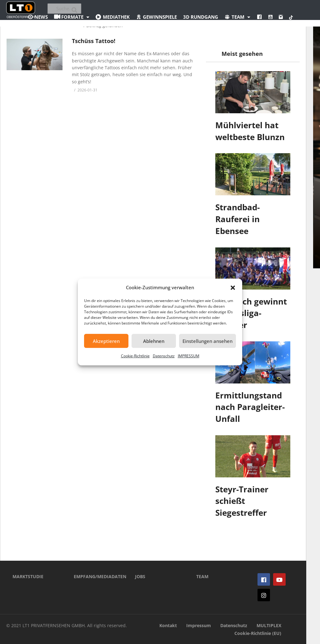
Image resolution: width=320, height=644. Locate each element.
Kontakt (168, 625)
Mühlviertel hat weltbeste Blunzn (250, 131)
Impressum (199, 625)
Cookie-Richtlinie (135, 356)
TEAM (202, 576)
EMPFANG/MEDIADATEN (95, 576)
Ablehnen (154, 341)
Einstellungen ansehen (207, 341)
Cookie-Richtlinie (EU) (258, 633)
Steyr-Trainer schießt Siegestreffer (242, 501)
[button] (233, 288)
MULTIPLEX (269, 625)
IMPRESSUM (189, 356)
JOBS (140, 576)
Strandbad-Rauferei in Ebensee (237, 219)
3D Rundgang (201, 17)
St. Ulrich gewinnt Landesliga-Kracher (251, 313)
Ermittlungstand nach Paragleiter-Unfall (250, 407)
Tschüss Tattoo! (94, 41)
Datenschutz (164, 356)
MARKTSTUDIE (28, 576)
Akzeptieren (106, 341)
